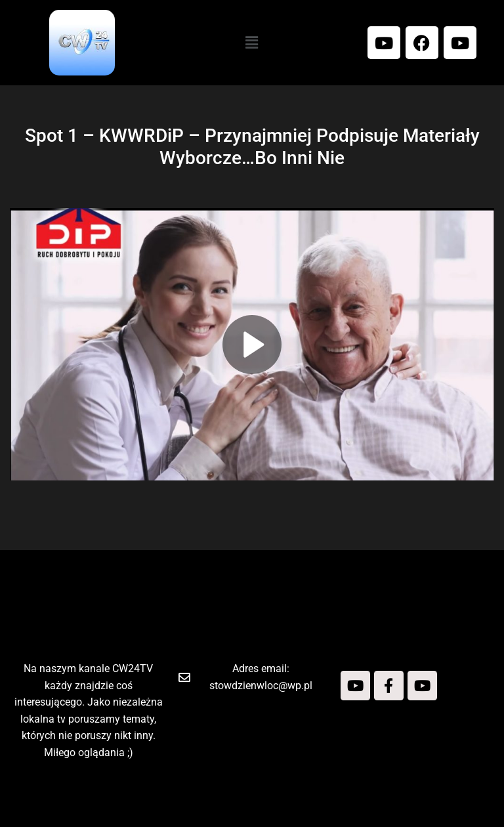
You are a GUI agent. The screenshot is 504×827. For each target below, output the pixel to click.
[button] (252, 43)
